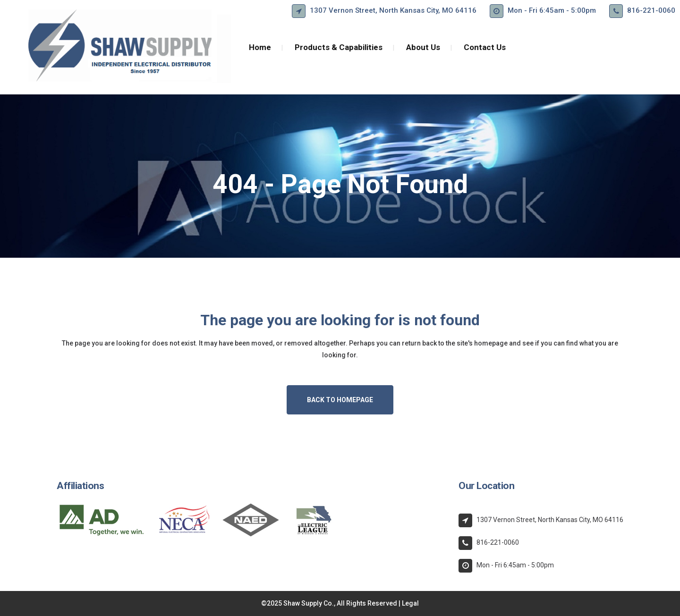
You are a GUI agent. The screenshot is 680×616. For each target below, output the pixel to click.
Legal (410, 603)
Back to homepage (340, 400)
